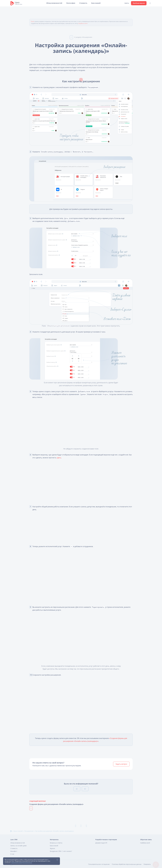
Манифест (14, 851)
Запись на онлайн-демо (18, 846)
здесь (59, 458)
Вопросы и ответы (56, 843)
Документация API (101, 843)
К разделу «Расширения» (81, 37)
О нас (12, 854)
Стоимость (83, 3)
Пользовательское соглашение (99, 864)
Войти (127, 3)
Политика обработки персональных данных (127, 864)
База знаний (96, 3)
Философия (71, 3)
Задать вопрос (121, 764)
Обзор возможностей (54, 3)
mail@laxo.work (145, 843)
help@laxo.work (83, 23)
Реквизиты (147, 864)
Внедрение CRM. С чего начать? (61, 851)
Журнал (52, 848)
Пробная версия (139, 3)
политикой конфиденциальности (22, 863)
